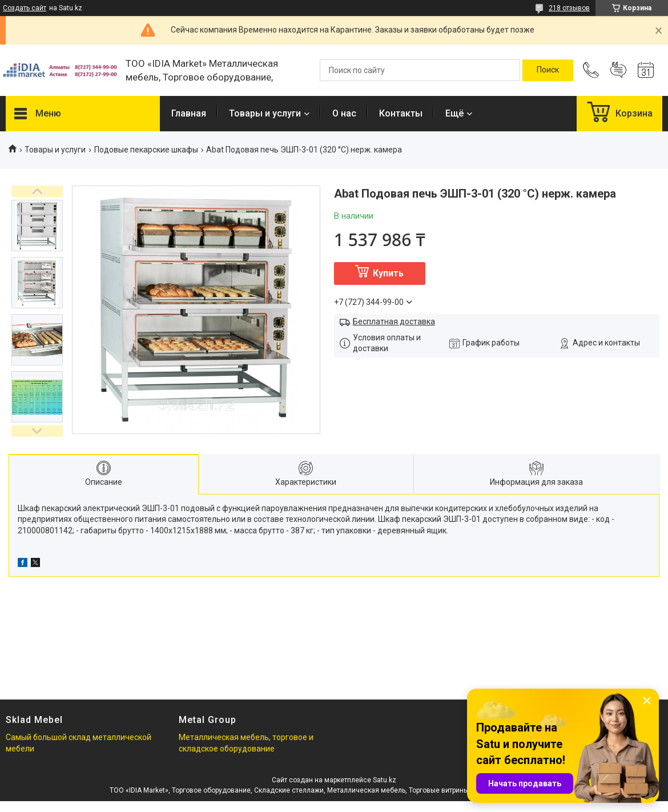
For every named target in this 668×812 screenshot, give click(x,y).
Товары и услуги (265, 113)
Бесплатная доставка (394, 321)
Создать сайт (25, 8)
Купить (388, 273)
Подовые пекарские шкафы (146, 150)
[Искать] (548, 70)
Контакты (401, 113)
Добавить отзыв (618, 70)
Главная (189, 113)
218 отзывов (569, 8)
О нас (344, 113)
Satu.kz (385, 780)
